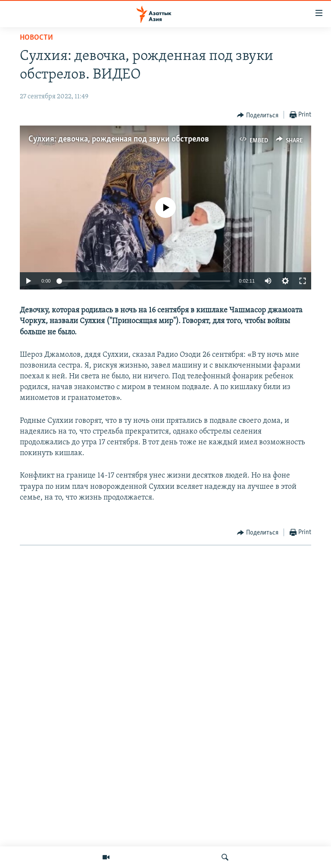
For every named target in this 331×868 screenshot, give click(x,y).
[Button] (258, 115)
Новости (36, 38)
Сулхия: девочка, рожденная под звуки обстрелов (119, 139)
